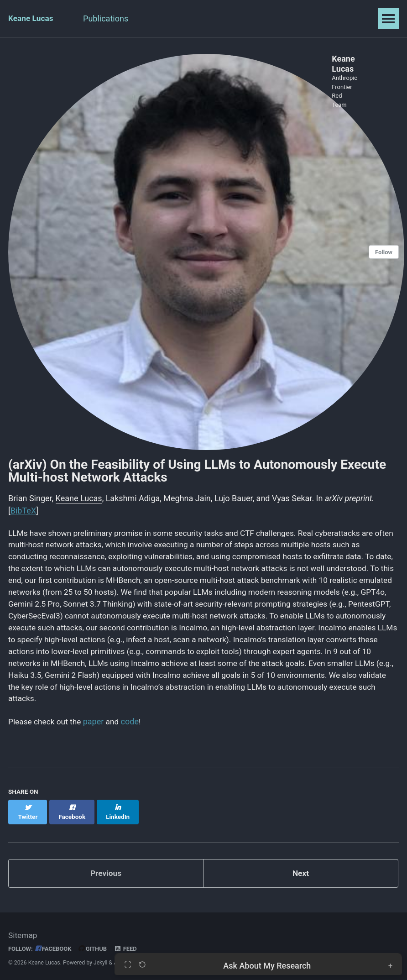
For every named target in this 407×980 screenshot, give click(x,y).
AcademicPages (134, 959)
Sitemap (23, 932)
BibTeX (23, 508)
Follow (383, 251)
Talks (159, 18)
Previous (106, 870)
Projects (227, 18)
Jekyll (101, 959)
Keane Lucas (32, 18)
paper (97, 726)
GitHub (96, 945)
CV (190, 18)
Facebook (55, 945)
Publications (111, 18)
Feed (129, 945)
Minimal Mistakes (202, 959)
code (133, 726)
